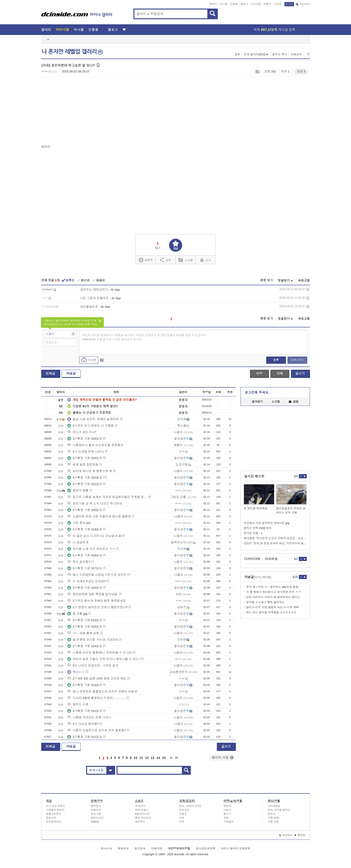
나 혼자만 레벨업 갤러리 (72, 52)
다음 (171, 758)
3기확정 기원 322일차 (85, 478)
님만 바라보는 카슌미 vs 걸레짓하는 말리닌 (273, 597)
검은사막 (51, 818)
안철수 (183, 814)
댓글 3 (301, 71)
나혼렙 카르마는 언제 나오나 (89, 717)
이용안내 (296, 54)
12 (147, 758)
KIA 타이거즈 (142, 814)
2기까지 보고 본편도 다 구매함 (91, 426)
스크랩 (257, 72)
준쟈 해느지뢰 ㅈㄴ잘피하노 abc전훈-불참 (272, 587)
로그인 (289, 4)
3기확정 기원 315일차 (85, 627)
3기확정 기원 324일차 (85, 439)
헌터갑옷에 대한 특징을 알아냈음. (93, 594)
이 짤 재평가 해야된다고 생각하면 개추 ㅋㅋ (274, 592)
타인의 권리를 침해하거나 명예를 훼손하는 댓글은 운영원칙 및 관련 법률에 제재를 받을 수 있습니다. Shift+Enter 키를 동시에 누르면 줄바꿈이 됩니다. (145, 337)
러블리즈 (96, 810)
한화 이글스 (142, 810)
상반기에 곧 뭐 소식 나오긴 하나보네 (95, 503)
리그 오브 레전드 (56, 806)
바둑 (182, 818)
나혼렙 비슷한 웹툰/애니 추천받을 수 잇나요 (100, 653)
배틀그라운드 (54, 814)
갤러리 (213, 4)
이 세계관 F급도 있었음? (87, 581)
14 (158, 758)
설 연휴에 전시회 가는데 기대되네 (93, 640)
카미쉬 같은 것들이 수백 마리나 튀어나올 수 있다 (103, 659)
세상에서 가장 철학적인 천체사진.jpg (267, 523)
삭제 (308, 290)
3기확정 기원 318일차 (85, 555)
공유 (166, 260)
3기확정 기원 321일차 (85, 484)
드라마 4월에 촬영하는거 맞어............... (96, 698)
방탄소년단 (97, 818)
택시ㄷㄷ (76, 672)
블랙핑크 (96, 806)
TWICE (95, 822)
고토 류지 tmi (79, 523)
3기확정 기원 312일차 (85, 711)
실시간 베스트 (254, 476)
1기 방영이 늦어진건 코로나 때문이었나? (97, 607)
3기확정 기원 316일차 (85, 588)
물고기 (227, 814)
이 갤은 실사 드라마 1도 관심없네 (92, 536)
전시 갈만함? (79, 562)
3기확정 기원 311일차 (85, 737)
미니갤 (223, 4)
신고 (206, 260)
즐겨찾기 (257, 402)
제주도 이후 (78, 704)
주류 (226, 818)
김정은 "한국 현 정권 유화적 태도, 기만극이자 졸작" (275, 543)
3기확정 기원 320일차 (85, 510)
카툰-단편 (273, 822)
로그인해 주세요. (257, 392)
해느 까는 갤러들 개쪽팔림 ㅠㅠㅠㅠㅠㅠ (271, 612)
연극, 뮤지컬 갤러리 (279, 810)
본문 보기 (267, 280)
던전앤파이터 (54, 822)
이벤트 (267, 4)
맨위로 (300, 835)
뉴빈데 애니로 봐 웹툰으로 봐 (90, 471)
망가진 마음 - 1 (253, 533)
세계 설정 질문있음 (83, 465)
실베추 (146, 260)
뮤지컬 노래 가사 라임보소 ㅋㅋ (91, 549)
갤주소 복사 (280, 54)
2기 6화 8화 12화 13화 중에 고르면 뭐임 (97, 678)
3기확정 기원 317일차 (85, 568)
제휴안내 (123, 849)
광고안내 (140, 849)
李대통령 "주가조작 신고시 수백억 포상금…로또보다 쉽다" (275, 538)
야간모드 (303, 4)
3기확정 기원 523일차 (85, 620)
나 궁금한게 (78, 542)
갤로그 (244, 4)
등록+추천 (297, 360)
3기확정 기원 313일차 (85, 685)
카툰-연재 (273, 818)
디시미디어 (252, 559)
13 (153, 758)
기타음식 (229, 822)
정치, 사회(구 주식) (190, 806)
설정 (237, 54)
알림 (293, 402)
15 (164, 758)
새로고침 (304, 280)
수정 (259, 373)
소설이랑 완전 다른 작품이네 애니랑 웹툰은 (99, 516)
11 (141, 758)
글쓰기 (300, 373)
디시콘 (278, 4)
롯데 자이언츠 (143, 818)
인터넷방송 (274, 806)
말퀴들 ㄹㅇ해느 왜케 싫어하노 (266, 602)
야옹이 (227, 810)
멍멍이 (227, 806)
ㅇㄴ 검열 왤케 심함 (83, 633)
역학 (182, 822)
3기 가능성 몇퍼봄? (83, 724)
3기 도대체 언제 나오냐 (86, 452)
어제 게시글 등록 (275, 30)
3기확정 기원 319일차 (85, 529)
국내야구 (140, 806)
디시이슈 (271, 559)
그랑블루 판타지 (55, 810)
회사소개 (106, 849)
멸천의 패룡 (78, 490)
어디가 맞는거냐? (82, 432)
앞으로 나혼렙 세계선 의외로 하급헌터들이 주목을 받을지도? (107, 497)
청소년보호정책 (206, 849)
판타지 (272, 814)
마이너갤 (62, 30)
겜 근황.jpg (77, 614)
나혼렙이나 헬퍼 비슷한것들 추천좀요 (95, 445)
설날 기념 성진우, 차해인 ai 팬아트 (93, 419)
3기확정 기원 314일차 (85, 646)
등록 (276, 360)
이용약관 (157, 849)
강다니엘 (96, 814)
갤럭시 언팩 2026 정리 (258, 528)
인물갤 (234, 4)
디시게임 (256, 4)
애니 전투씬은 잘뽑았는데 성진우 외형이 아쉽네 (102, 691)
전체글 (51, 373)
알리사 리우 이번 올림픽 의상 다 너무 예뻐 (273, 607)
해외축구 (140, 822)
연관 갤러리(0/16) (256, 54)
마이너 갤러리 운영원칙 (236, 849)
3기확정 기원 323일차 (85, 458)
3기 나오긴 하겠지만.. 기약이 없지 (93, 666)
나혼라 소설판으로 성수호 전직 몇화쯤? (97, 730)
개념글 (71, 373)
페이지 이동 (223, 758)
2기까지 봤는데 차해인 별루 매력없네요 (97, 601)
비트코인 (184, 810)
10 (136, 758)
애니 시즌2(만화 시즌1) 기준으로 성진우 (97, 575)
